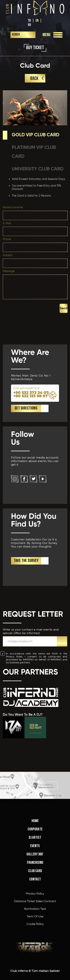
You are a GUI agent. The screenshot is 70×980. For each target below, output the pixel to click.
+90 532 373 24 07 (31, 393)
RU (29, 25)
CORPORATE (35, 829)
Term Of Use (35, 917)
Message (9, 271)
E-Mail (7, 223)
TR (29, 21)
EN (37, 21)
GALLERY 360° (35, 854)
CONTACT (35, 879)
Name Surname (13, 207)
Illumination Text (35, 909)
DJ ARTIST (35, 838)
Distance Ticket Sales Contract (35, 901)
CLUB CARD (35, 871)
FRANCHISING (35, 863)
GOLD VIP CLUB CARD (36, 135)
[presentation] (31, 307)
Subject (8, 255)
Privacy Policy (35, 894)
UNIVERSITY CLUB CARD (38, 169)
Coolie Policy (35, 924)
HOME (35, 821)
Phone (7, 239)
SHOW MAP (35, 785)
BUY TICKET (35, 48)
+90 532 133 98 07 (30, 396)
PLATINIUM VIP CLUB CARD (34, 152)
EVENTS (35, 846)
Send (64, 308)
